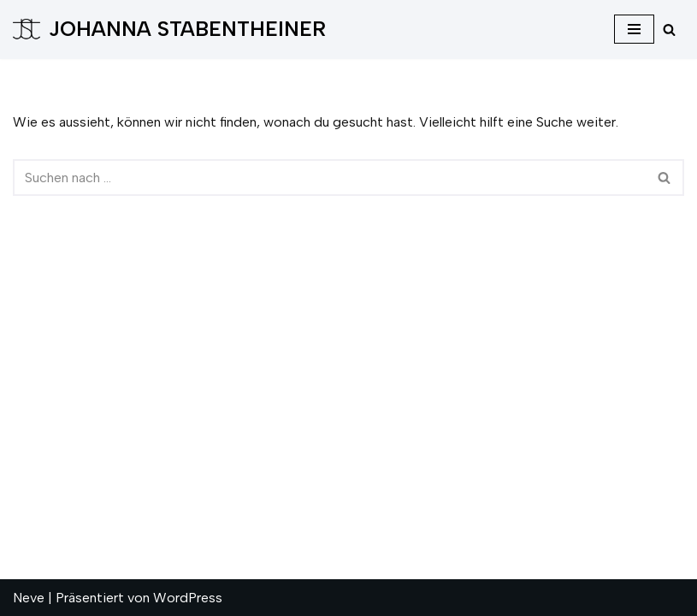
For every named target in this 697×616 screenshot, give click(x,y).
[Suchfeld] (669, 30)
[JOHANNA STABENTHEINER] (169, 30)
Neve (29, 598)
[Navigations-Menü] (634, 29)
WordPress (188, 598)
